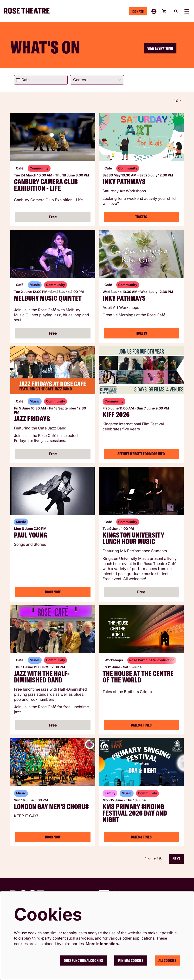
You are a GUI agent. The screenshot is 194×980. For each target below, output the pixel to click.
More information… (104, 944)
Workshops (114, 660)
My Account (154, 11)
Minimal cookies (131, 961)
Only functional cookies (83, 961)
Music (35, 285)
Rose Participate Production (152, 660)
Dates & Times (141, 725)
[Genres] (97, 80)
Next (176, 859)
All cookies (167, 961)
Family (110, 793)
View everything (160, 48)
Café (20, 168)
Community (39, 168)
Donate (138, 12)
